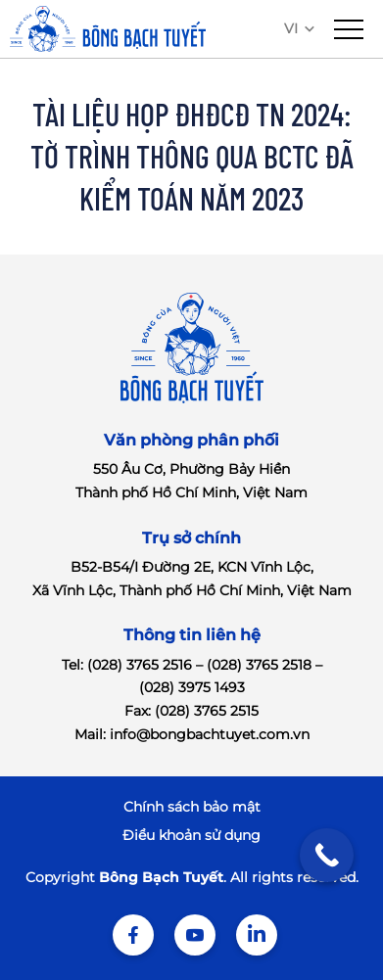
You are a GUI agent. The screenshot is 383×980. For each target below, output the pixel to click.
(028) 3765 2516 (140, 665)
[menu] (349, 29)
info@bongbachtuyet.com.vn (210, 734)
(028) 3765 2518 (259, 665)
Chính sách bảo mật (192, 807)
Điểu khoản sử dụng (191, 835)
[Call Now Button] (327, 855)
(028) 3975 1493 (192, 687)
